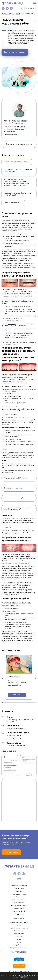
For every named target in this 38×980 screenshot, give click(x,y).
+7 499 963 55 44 (14, 736)
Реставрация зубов (19, 894)
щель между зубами (8, 252)
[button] (2, 678)
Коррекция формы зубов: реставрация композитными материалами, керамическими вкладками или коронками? (16, 182)
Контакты (19, 937)
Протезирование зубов (19, 886)
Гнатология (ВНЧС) (19, 911)
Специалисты (19, 934)
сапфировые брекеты (17, 575)
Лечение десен (19, 903)
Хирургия (19, 897)
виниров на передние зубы (17, 403)
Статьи (19, 942)
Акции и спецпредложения (19, 922)
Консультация (19, 966)
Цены (19, 925)
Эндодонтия (19, 914)
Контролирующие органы (19, 948)
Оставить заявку (11, 852)
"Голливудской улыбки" (9, 291)
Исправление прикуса (19, 905)
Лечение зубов (19, 889)
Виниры (19, 891)
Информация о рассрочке (19, 928)
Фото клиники (19, 931)
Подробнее (17, 695)
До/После (19, 945)
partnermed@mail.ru (16, 729)
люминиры (12, 324)
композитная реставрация (13, 381)
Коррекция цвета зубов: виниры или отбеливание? (18, 171)
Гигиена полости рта (19, 900)
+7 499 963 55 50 (30, 8)
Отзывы (19, 939)
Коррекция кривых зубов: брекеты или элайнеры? (18, 194)
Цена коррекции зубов (13, 203)
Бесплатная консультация (15, 52)
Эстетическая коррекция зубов (17, 162)
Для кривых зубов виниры (13, 342)
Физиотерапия (19, 908)
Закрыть (24, 977)
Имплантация (19, 883)
